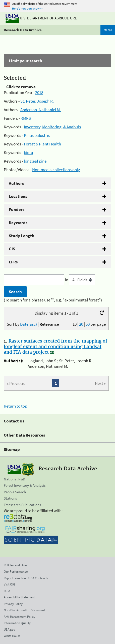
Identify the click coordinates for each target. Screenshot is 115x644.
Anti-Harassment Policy (19, 617)
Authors (16, 183)
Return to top (15, 406)
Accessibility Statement (19, 597)
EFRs (13, 262)
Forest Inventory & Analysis (25, 485)
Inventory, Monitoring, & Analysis (52, 127)
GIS (12, 249)
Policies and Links (16, 565)
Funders (17, 209)
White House (12, 636)
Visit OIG (9, 584)
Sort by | (33, 324)
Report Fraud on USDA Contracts (26, 578)
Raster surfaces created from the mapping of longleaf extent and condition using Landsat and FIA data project (55, 347)
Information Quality (17, 623)
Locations (18, 196)
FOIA (7, 591)
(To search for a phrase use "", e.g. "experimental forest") (53, 300)
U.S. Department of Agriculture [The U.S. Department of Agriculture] (41, 18)
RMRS (26, 118)
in (80, 280)
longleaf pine (35, 161)
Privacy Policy (13, 604)
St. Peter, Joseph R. (37, 101)
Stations (10, 498)
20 (81, 324)
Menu (108, 30)
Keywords (18, 223)
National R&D (14, 479)
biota (28, 152)
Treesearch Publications (22, 505)
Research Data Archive (23, 30)
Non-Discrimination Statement (24, 610)
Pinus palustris (37, 135)
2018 (39, 93)
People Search (15, 492)
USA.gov (9, 630)
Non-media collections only (56, 170)
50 (88, 324)
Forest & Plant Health (42, 144)
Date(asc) (28, 324)
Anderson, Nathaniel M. (41, 110)
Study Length (22, 236)
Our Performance (16, 572)
